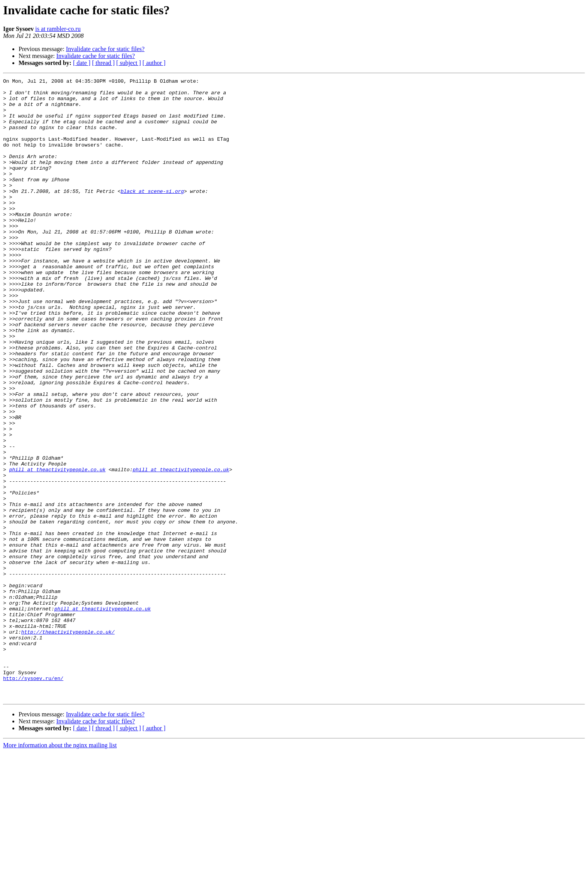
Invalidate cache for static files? (105, 49)
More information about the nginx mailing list (60, 869)
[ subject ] (129, 63)
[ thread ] (103, 63)
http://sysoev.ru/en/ (33, 799)
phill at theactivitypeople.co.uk (58, 548)
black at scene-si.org (152, 214)
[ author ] (154, 63)
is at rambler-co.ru (58, 29)
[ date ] (82, 63)
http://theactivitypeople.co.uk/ (68, 743)
